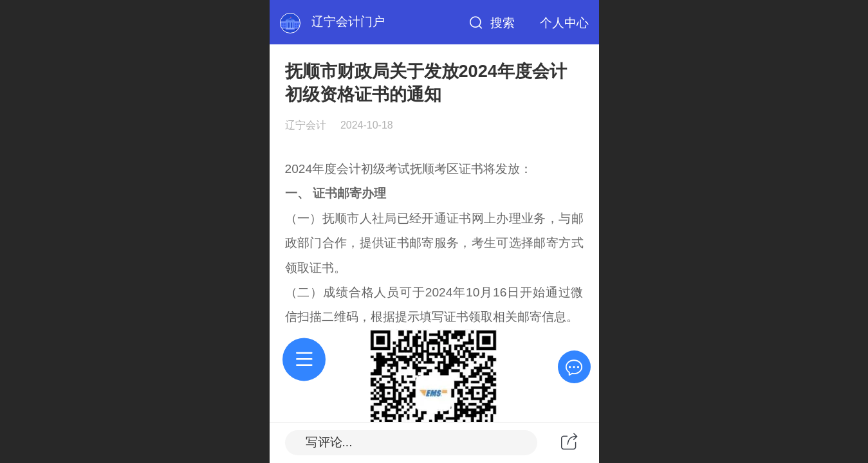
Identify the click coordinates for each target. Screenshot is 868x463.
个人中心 (564, 23)
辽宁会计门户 (348, 22)
